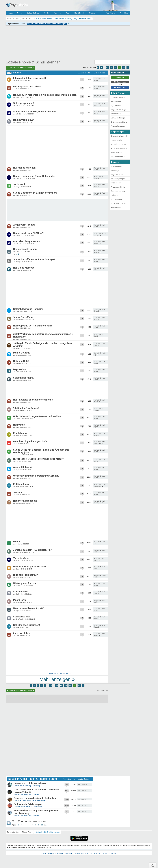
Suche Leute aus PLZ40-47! (28, 233)
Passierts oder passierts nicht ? (31, 567)
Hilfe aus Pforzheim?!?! (26, 575)
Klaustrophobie (117, 199)
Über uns (51, 853)
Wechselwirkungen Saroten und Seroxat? (36, 476)
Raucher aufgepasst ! (25, 501)
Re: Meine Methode (24, 268)
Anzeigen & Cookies (81, 853)
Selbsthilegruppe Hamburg (28, 309)
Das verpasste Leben (25, 249)
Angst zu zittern (117, 175)
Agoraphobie (116, 105)
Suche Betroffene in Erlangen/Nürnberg (35, 193)
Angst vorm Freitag (24, 225)
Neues (20, 13)
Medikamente (116, 152)
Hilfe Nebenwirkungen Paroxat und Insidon (37, 416)
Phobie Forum (27, 832)
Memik (17, 542)
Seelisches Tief (22, 617)
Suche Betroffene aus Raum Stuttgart (34, 259)
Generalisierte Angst (119, 136)
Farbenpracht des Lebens (27, 86)
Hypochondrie (116, 140)
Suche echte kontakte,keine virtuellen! (34, 112)
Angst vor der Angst (119, 110)
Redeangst (115, 170)
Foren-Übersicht (13, 832)
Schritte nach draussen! (27, 625)
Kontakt (44, 853)
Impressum (59, 853)
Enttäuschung (21, 484)
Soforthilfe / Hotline (118, 97)
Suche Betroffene (23, 317)
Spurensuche (21, 592)
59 (111, 68)
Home (10, 13)
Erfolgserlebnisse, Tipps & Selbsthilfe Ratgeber (30, 800)
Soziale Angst (116, 166)
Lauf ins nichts (21, 633)
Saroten (18, 492)
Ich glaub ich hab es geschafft (30, 78)
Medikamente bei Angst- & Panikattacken (28, 807)
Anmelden (124, 13)
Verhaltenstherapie (118, 118)
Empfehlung (20, 433)
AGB (91, 853)
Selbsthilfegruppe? (24, 378)
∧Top (153, 865)
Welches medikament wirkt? (29, 608)
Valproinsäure (21, 558)
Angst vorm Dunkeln (119, 148)
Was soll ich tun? (23, 467)
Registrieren (111, 13)
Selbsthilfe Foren (33, 13)
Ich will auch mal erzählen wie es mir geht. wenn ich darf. (45, 95)
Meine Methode (22, 353)
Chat (67, 13)
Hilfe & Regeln (79, 13)
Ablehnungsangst (118, 179)
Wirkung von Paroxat (25, 583)
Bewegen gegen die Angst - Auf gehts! (35, 798)
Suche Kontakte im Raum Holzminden (34, 176)
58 (107, 68)
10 (42, 825)
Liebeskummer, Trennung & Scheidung (27, 786)
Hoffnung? (19, 425)
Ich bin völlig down (24, 120)
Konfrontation (116, 114)
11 (46, 825)
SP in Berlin (20, 184)
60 (116, 68)
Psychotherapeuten (119, 126)
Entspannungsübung (119, 122)
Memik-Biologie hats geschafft (30, 441)
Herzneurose (116, 207)
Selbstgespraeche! (24, 103)
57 (57, 686)
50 (51, 686)
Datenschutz (68, 853)
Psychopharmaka (118, 156)
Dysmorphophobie (118, 191)
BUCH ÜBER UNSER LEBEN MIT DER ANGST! (39, 459)
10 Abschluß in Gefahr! (26, 408)
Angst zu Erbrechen (119, 203)
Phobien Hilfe (116, 183)
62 (124, 68)
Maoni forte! (20, 600)
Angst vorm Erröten (119, 187)
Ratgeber (57, 13)
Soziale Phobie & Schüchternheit (33, 62)
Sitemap (114, 853)
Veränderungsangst (119, 144)
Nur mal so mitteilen (24, 168)
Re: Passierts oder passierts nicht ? (33, 400)
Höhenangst (116, 195)
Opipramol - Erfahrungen (28, 804)
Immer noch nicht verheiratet (30, 783)
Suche (47, 13)
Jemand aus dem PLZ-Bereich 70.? (33, 550)
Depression (20, 369)
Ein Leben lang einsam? (27, 241)
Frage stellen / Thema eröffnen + (20, 68)
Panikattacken (117, 101)
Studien (92, 13)
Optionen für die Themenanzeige (59, 673)
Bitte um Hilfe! (21, 361)
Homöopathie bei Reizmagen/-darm (33, 326)
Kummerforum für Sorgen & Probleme (27, 795)
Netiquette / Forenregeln (102, 853)
